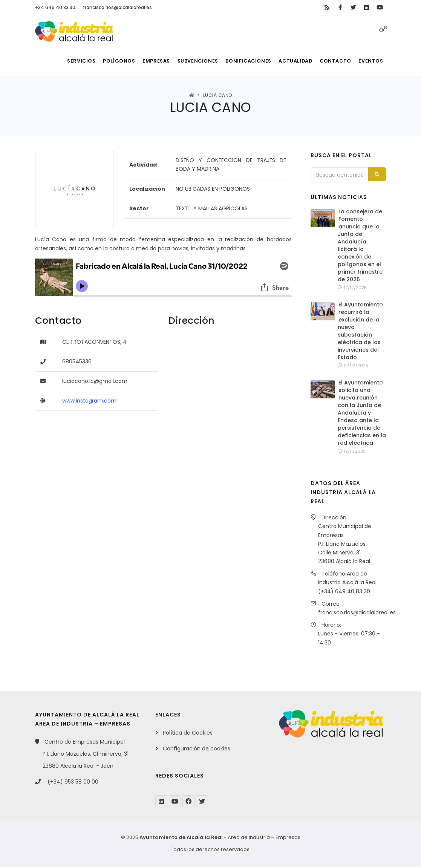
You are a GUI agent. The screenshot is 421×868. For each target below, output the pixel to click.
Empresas (142, 61)
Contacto (332, 61)
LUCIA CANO (218, 95)
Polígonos (102, 61)
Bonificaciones (239, 61)
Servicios (61, 61)
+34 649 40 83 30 (55, 7)
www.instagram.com (89, 401)
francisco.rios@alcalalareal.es (117, 7)
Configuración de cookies (197, 750)
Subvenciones (186, 61)
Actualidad (289, 61)
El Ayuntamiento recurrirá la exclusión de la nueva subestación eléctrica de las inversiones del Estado (360, 332)
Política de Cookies (188, 734)
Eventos (370, 61)
